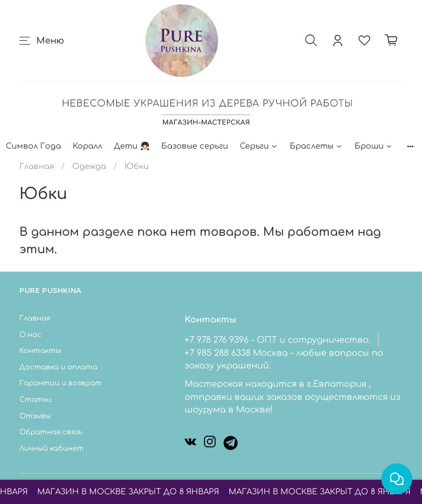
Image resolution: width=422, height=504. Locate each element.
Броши (374, 146)
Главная (37, 167)
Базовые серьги (195, 146)
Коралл (87, 146)
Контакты (40, 351)
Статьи (36, 399)
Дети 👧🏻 (132, 146)
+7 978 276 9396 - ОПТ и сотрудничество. (278, 340)
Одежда (89, 167)
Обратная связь (51, 432)
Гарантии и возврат (61, 383)
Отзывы (35, 416)
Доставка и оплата (58, 367)
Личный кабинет (52, 448)
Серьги (259, 146)
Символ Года (33, 146)
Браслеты (316, 146)
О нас (31, 335)
